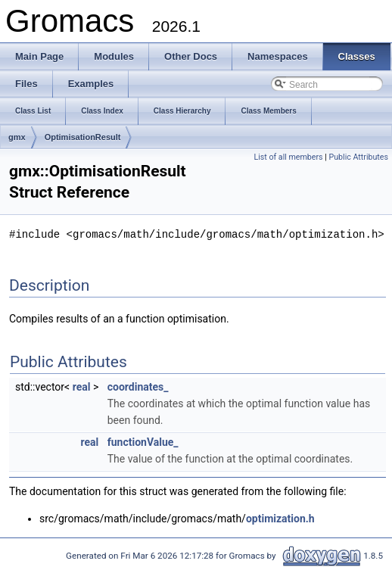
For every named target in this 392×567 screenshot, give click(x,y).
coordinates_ (138, 386)
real (82, 386)
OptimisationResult (83, 137)
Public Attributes (358, 157)
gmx (17, 137)
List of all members (288, 157)
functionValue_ (143, 441)
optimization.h (280, 518)
